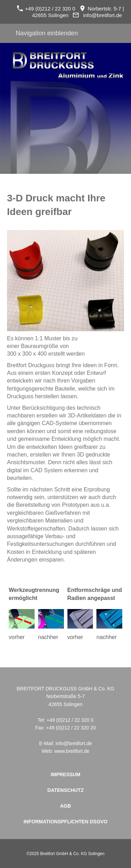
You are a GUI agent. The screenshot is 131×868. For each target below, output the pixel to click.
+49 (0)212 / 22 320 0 (46, 9)
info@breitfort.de (103, 15)
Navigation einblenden (47, 33)
